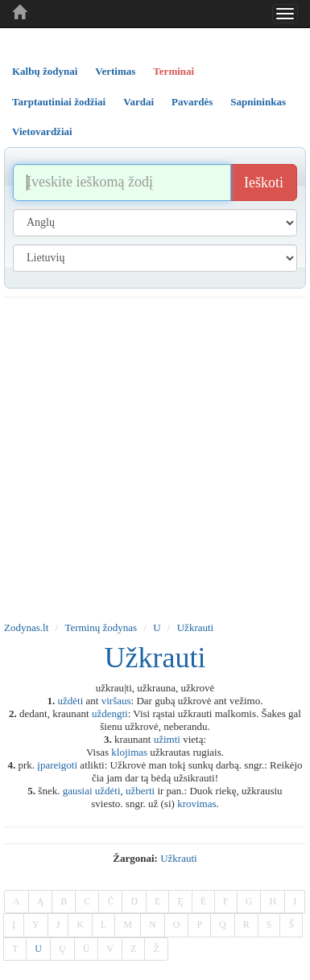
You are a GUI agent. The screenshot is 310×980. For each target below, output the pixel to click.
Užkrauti (195, 627)
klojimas (129, 752)
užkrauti (178, 858)
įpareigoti (57, 765)
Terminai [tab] (174, 71)
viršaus (116, 701)
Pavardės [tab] (192, 102)
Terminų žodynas (101, 627)
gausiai (78, 791)
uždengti (110, 713)
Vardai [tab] (138, 102)
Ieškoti (264, 182)
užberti (140, 791)
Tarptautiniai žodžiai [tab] (59, 102)
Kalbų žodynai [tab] (45, 71)
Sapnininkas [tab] (258, 102)
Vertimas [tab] (115, 71)
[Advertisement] (151, 456)
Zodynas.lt (26, 627)
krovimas (196, 804)
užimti (167, 739)
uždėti (71, 701)
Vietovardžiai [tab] (42, 131)
